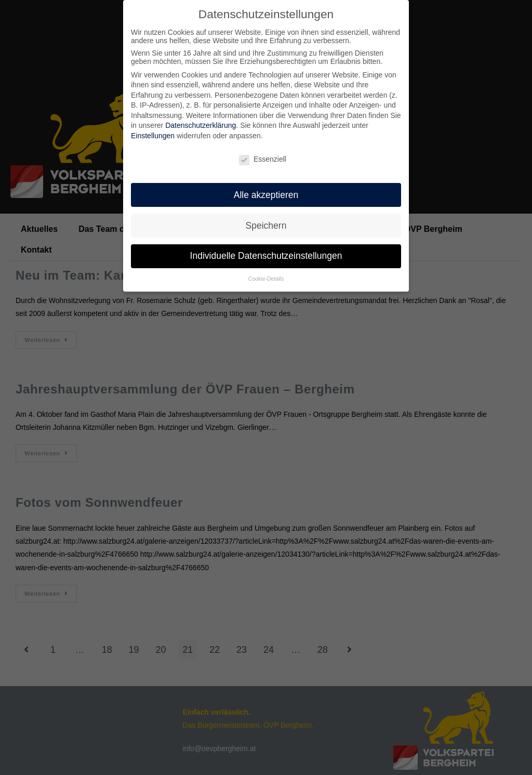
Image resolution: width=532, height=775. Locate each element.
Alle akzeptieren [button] (266, 193)
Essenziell (263, 158)
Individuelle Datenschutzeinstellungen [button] (266, 255)
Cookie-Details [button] (266, 278)
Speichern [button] (266, 224)
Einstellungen (153, 135)
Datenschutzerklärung (201, 124)
